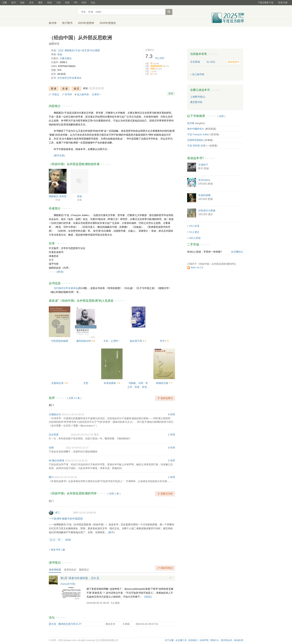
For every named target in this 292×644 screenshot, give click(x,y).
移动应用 (239, 640)
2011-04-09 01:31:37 (77, 448)
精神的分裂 (163, 383)
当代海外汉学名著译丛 (69, 78)
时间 (84, 3)
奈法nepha (204, 180)
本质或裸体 (110, 383)
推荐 (171, 94)
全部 (221, 116)
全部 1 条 (114, 494)
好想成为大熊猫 (207, 211)
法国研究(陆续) (195, 140)
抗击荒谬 (54, 435)
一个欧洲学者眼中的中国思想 (66, 519)
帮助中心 (215, 640)
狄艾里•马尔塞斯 (91, 50)
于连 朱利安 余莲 (196, 146)
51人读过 (194, 232)
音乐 (31, 3)
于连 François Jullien (198, 134)
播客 (40, 3)
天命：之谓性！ (112, 341)
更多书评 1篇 (58, 550)
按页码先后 (70, 570)
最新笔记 (84, 570)
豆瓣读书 (62, 12)
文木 (113, 624)
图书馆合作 (227, 640)
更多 (60, 272)
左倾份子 (203, 165)
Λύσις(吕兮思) (68, 584)
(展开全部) (59, 155)
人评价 (160, 58)
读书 (13, 3)
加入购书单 (83, 94)
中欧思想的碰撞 (60, 341)
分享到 (95, 94)
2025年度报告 (108, 23)
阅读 (67, 3)
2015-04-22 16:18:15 (76, 461)
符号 (163, 341)
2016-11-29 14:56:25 (73, 414)
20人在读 (194, 226)
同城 (49, 3)
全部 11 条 (74, 398)
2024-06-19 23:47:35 (82, 435)
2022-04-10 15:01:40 (66, 477)
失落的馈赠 (204, 195)
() (148, 597)
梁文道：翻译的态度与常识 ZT (65, 624)
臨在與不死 (136, 341)
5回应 (68, 540)
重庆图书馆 (196, 102)
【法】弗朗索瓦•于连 (69, 50)
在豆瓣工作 (181, 640)
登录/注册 (283, 3)
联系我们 (193, 640)
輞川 (51, 477)
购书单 (53, 23)
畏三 (58, 513)
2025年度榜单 (86, 23)
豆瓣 (4, 3)
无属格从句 (55, 414)
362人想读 (195, 238)
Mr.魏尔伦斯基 (57, 461)
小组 (58, 3)
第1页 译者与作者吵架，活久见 (80, 578)
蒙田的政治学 (84, 341)
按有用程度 (55, 570)
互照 (86, 383)
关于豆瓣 (169, 640)
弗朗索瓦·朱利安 (58, 196)
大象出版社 (66, 58)
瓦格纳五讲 (58, 383)
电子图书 (67, 23)
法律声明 (204, 640)
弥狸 (51, 448)
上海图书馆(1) (198, 97)
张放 (60, 54)
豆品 (93, 3)
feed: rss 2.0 (197, 268)
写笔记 (56, 94)
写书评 (68, 94)
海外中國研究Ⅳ (196, 129)
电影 (22, 3)
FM (76, 3)
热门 (51, 405)
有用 (173, 414)
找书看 (191, 123)
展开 (111, 532)
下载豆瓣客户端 (265, 3)
